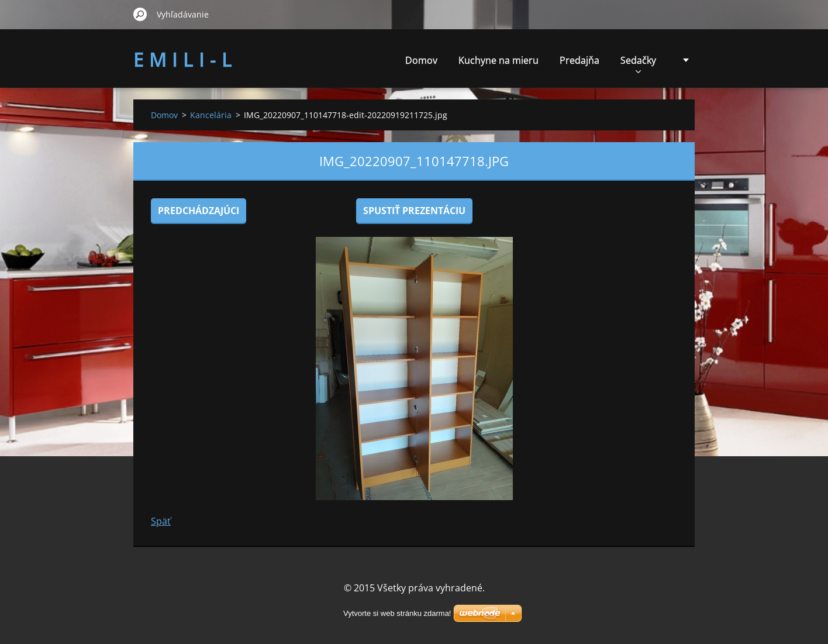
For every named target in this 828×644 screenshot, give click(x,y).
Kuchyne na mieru (498, 60)
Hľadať (140, 14)
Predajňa (579, 60)
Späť (161, 521)
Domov (421, 60)
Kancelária (211, 115)
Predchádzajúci (199, 211)
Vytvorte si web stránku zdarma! (397, 613)
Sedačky (638, 63)
